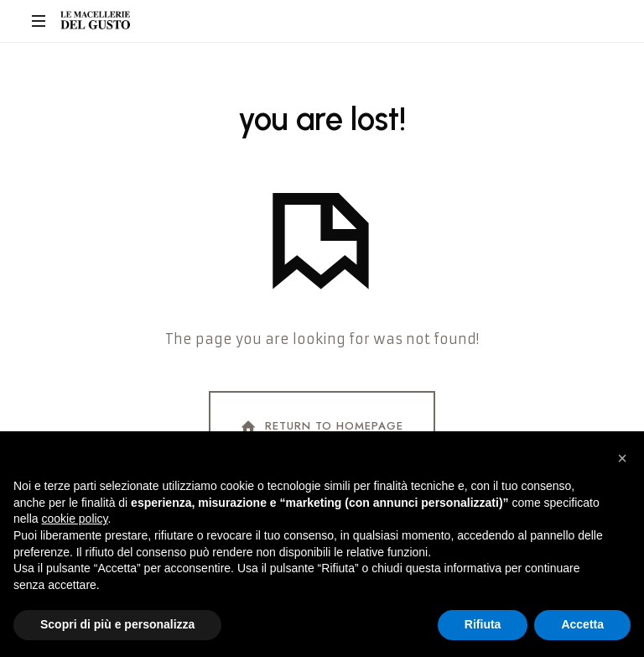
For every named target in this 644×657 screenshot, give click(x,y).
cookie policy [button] (74, 519)
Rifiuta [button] (483, 624)
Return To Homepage (320, 427)
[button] (622, 458)
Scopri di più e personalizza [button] (117, 624)
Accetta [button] (582, 624)
